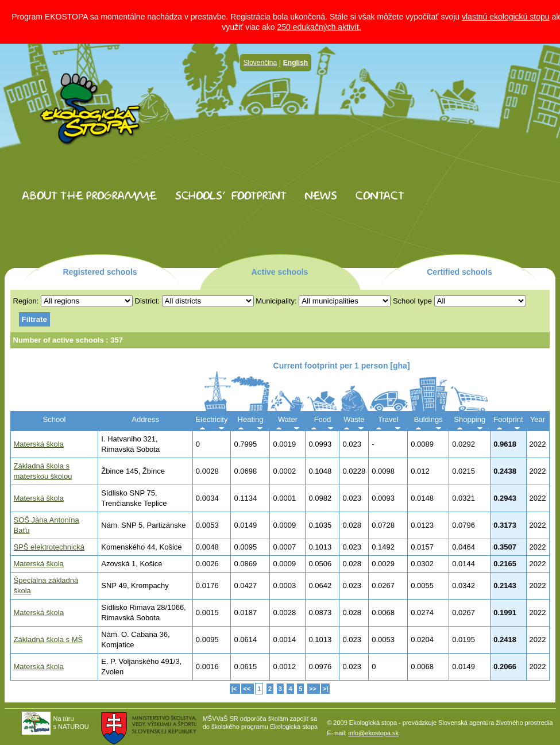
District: (147, 301)
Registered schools (100, 272)
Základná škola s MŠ (49, 640)
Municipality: (276, 301)
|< (235, 689)
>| (326, 689)
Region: (26, 301)
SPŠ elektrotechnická (49, 547)
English (296, 63)
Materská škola (39, 444)
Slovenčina (260, 63)
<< (248, 689)
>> (314, 689)
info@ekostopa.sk (373, 733)
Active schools (280, 272)
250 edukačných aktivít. (319, 27)
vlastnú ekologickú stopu (506, 17)
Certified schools (459, 272)
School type (412, 301)
